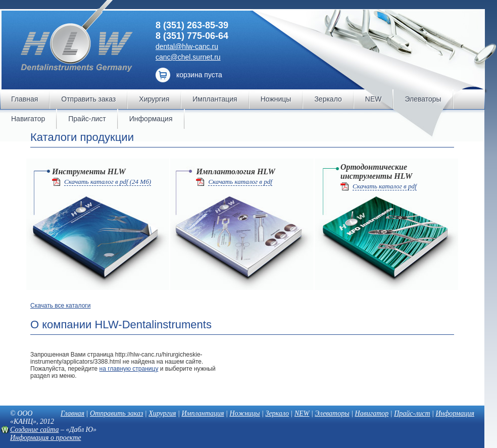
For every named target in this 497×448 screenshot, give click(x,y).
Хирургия (162, 413)
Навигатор (372, 413)
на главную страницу (129, 369)
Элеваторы (332, 413)
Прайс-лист (412, 413)
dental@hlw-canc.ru (187, 46)
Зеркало (277, 413)
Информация (455, 413)
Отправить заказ (116, 413)
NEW (302, 413)
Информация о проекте (45, 438)
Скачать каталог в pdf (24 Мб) (108, 182)
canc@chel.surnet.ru (188, 57)
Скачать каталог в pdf (240, 182)
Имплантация (203, 413)
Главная (72, 413)
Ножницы (244, 413)
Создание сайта (34, 430)
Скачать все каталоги (60, 306)
